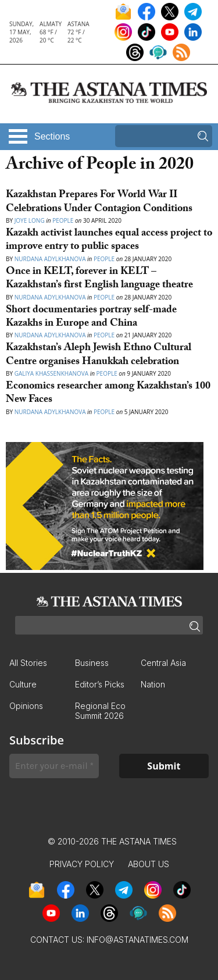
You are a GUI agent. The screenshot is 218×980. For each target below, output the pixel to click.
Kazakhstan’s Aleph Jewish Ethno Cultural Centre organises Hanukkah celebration (99, 355)
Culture (23, 684)
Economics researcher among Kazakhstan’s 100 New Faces (108, 394)
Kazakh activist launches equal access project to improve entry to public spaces (109, 241)
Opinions (26, 706)
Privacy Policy (82, 864)
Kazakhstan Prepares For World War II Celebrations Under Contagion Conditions (99, 202)
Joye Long (30, 220)
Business (92, 663)
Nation (153, 684)
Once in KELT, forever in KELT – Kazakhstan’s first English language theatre (99, 279)
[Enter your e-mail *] (54, 766)
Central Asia (163, 663)
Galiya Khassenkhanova (51, 373)
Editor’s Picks (100, 684)
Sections (52, 136)
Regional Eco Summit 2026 (100, 711)
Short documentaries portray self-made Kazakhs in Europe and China (91, 318)
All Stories (28, 663)
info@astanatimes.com (137, 940)
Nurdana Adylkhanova (50, 259)
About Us (149, 864)
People (63, 220)
